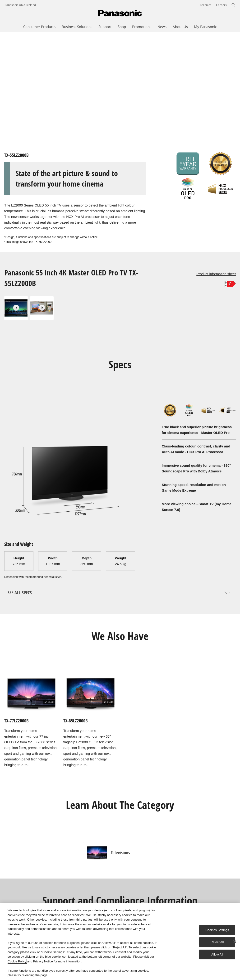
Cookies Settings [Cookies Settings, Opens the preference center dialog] (217, 930)
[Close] (235, 942)
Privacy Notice (43, 961)
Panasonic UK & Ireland (20, 5)
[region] (120, 942)
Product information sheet (216, 274)
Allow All (217, 954)
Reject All (217, 942)
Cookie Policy (17, 961)
